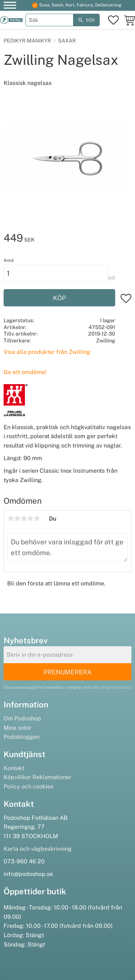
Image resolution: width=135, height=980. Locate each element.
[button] (10, 6)
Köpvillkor (17, 777)
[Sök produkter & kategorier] (50, 20)
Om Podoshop (22, 718)
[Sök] (87, 20)
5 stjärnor (37, 518)
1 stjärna (11, 518)
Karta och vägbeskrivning (38, 849)
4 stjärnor (30, 518)
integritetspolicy (115, 687)
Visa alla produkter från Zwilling (47, 352)
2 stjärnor (17, 518)
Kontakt (14, 768)
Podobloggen (22, 737)
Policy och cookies (28, 786)
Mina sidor (17, 728)
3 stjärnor (24, 518)
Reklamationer (52, 777)
